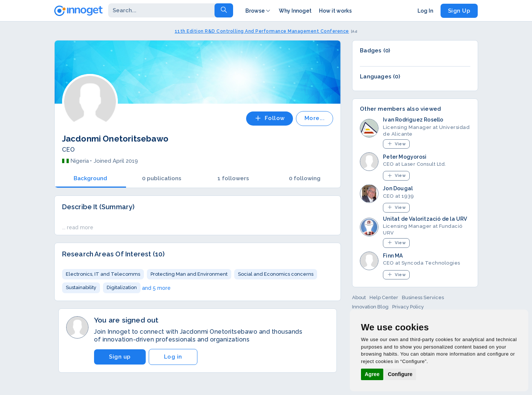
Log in (173, 357)
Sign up (120, 357)
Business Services (423, 297)
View (396, 144)
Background (90, 178)
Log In (425, 11)
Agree (372, 374)
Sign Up (459, 11)
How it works (335, 11)
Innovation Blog (370, 307)
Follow (270, 118)
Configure (400, 374)
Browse (258, 11)
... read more (78, 227)
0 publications (162, 178)
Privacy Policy (408, 307)
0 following (305, 178)
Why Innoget (295, 11)
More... (315, 118)
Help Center (384, 297)
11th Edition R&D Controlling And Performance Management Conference (262, 31)
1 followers (233, 178)
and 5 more (156, 288)
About (359, 297)
